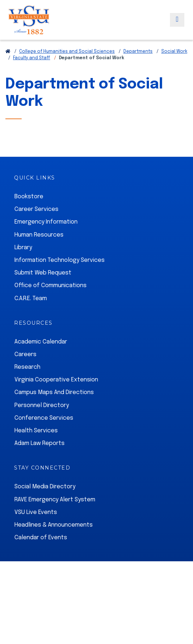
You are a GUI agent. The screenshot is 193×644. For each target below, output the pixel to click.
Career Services (36, 209)
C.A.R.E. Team (31, 299)
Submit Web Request (43, 273)
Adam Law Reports (40, 443)
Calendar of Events (41, 538)
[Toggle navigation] (177, 20)
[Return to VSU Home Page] (8, 52)
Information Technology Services (60, 260)
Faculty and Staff (32, 58)
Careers (25, 355)
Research (27, 367)
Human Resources (39, 235)
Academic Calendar (41, 342)
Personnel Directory (42, 405)
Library (23, 248)
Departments (138, 52)
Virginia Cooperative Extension (56, 380)
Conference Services (44, 418)
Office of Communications (51, 286)
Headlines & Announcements (54, 525)
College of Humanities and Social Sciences (67, 52)
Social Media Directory (45, 487)
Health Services (36, 431)
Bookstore (29, 197)
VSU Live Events (36, 512)
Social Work (174, 52)
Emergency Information (46, 222)
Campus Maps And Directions (54, 392)
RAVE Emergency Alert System (55, 500)
